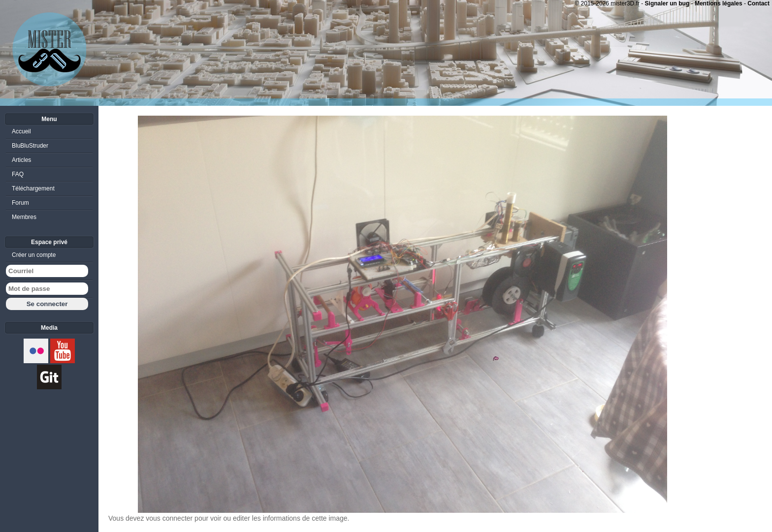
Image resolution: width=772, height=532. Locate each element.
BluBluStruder (30, 146)
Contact (758, 3)
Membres (24, 217)
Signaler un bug (667, 3)
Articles (21, 160)
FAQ (18, 174)
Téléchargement (33, 188)
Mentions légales (719, 3)
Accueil (21, 131)
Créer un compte (34, 255)
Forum (20, 203)
